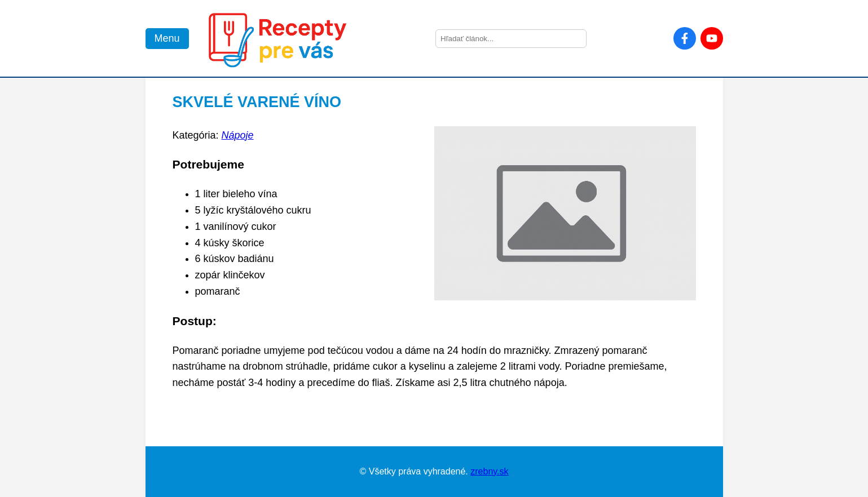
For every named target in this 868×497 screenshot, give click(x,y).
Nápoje (238, 135)
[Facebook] (685, 38)
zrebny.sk (489, 471)
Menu (167, 38)
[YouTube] (712, 38)
